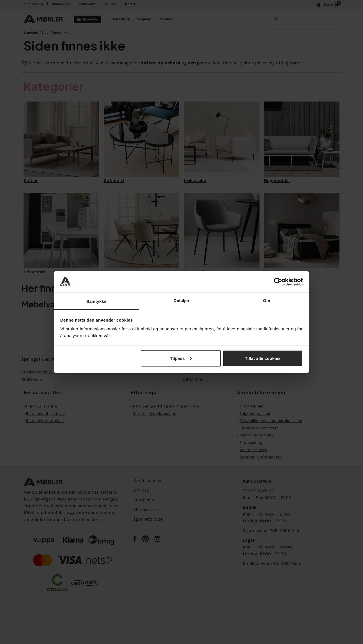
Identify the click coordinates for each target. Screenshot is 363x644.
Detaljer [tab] (181, 300)
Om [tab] (266, 300)
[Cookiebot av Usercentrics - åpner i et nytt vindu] (278, 282)
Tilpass (181, 358)
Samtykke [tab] (97, 301)
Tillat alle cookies (263, 358)
